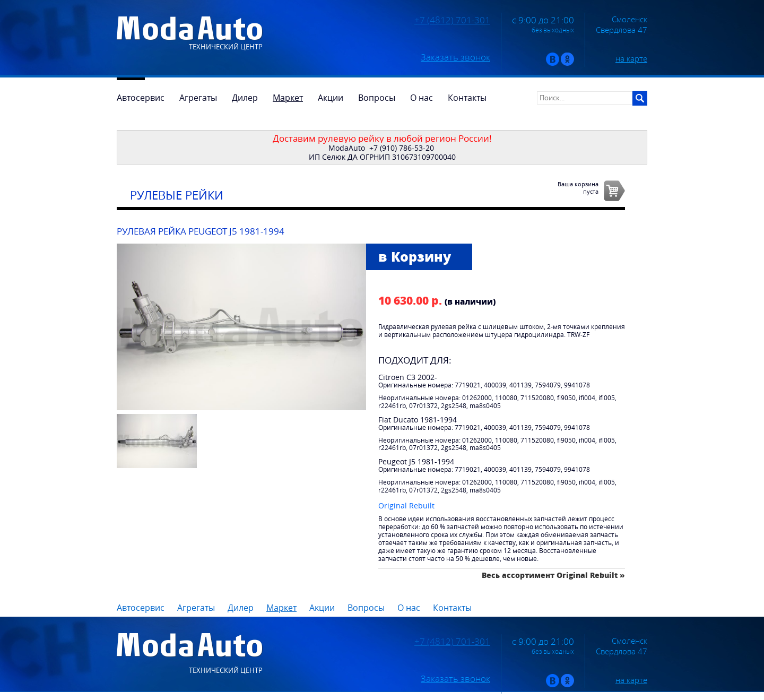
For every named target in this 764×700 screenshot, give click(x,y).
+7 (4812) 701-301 (452, 20)
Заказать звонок (455, 57)
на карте (631, 58)
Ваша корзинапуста (578, 187)
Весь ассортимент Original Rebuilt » (553, 575)
